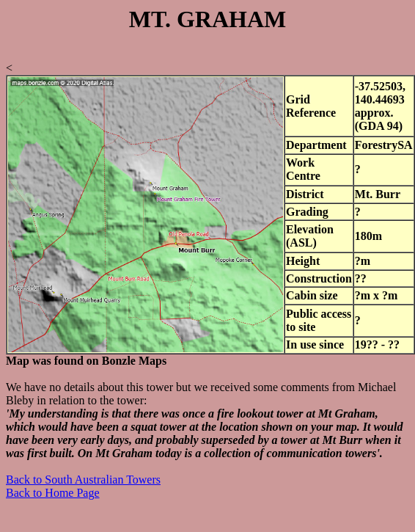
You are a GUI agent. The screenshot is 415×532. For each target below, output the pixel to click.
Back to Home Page (53, 493)
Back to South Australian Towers (83, 480)
